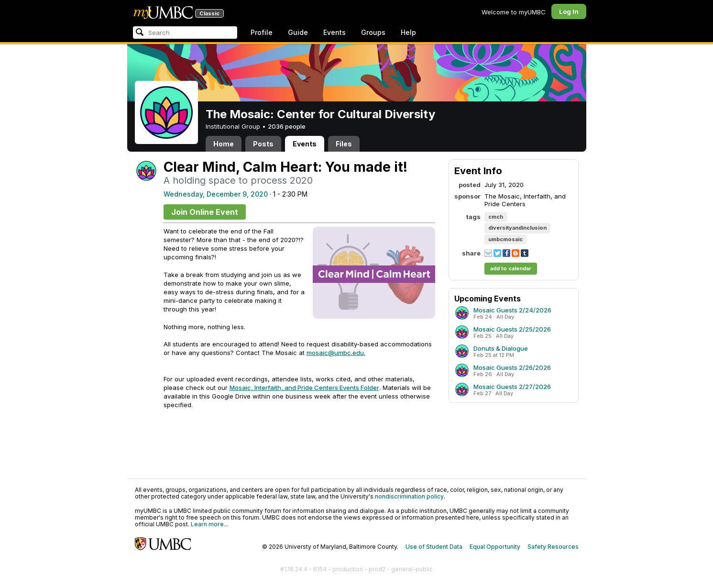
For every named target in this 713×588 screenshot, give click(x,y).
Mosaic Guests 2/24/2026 (512, 310)
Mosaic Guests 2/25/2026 (512, 329)
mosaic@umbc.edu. (336, 353)
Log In (569, 11)
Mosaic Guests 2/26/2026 (512, 367)
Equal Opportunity (495, 547)
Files (344, 144)
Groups (373, 32)
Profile (262, 32)
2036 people (287, 126)
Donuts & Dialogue (501, 348)
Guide (298, 32)
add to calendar (511, 268)
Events (335, 32)
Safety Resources (553, 547)
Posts (263, 144)
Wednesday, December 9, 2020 (216, 194)
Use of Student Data (434, 547)
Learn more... (209, 524)
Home (224, 144)
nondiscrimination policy (409, 496)
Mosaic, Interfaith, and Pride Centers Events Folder (304, 388)
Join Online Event (205, 212)
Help (408, 32)
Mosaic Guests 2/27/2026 (512, 387)
